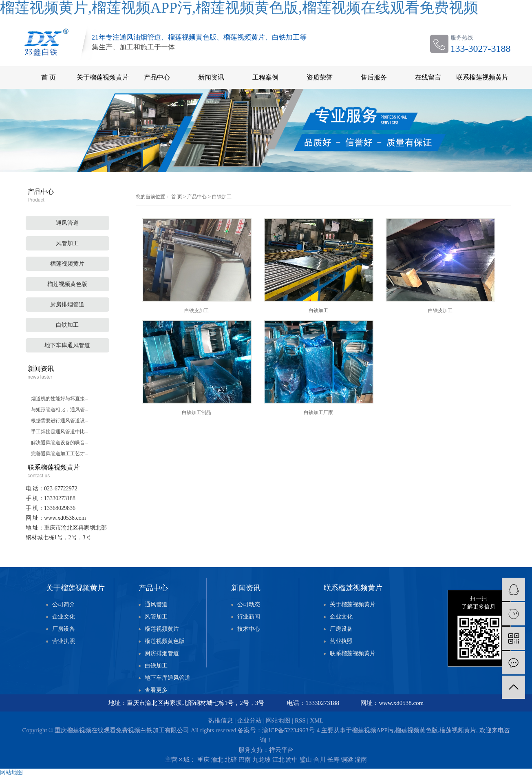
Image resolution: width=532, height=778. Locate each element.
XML (317, 720)
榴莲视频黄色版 (67, 284)
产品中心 (157, 77)
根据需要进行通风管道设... (60, 421)
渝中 (292, 760)
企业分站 (249, 720)
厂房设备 (64, 629)
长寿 (333, 760)
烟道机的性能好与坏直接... (60, 399)
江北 (278, 760)
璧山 (306, 760)
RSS (300, 720)
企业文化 (64, 617)
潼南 (361, 760)
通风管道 (67, 223)
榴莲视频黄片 (67, 264)
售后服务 (374, 77)
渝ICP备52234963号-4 (291, 730)
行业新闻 (249, 617)
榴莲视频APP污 (373, 730)
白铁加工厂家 (318, 412)
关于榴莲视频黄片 (103, 77)
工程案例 (265, 77)
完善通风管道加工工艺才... (60, 454)
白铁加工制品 (196, 412)
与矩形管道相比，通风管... (60, 410)
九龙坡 (262, 760)
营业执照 (64, 641)
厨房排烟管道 (67, 305)
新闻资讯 (211, 77)
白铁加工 (67, 325)
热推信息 (221, 720)
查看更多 (156, 690)
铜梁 (347, 760)
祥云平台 (281, 750)
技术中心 (249, 629)
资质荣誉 (320, 77)
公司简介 (64, 604)
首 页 (49, 77)
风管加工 (67, 243)
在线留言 (428, 77)
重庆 (203, 760)
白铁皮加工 (196, 310)
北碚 (231, 760)
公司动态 (249, 604)
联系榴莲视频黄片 (482, 77)
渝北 (217, 760)
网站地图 (278, 720)
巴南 (245, 760)
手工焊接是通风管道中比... (60, 432)
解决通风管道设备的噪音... (60, 443)
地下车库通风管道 (67, 345)
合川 (320, 760)
